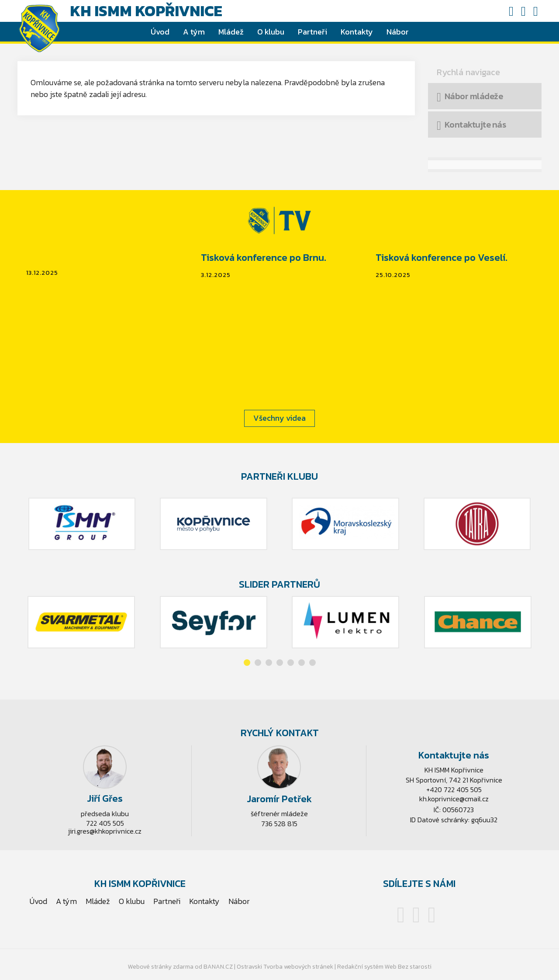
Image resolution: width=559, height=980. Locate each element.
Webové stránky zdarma (161, 967)
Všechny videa (279, 418)
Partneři (312, 32)
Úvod (160, 32)
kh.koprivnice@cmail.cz (454, 799)
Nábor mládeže (474, 96)
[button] (247, 663)
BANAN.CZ (218, 967)
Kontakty (357, 32)
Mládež (231, 32)
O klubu (271, 32)
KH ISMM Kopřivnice (146, 11)
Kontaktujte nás (475, 125)
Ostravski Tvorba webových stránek (285, 967)
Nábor (398, 32)
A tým (194, 32)
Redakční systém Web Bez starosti (384, 967)
